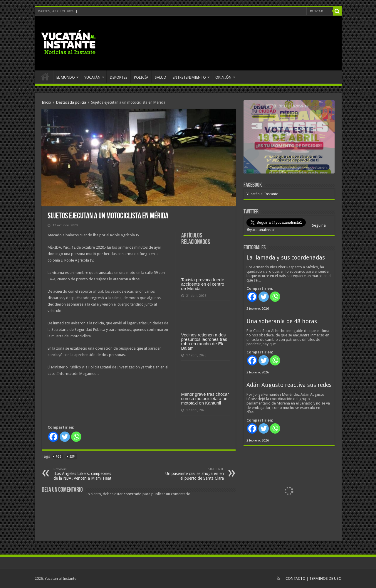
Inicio (46, 102)
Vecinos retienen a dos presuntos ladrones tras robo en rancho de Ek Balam (204, 341)
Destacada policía (71, 102)
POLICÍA (141, 77)
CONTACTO (296, 578)
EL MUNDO (66, 77)
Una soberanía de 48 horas (282, 321)
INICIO (45, 77)
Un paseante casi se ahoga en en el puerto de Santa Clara (194, 474)
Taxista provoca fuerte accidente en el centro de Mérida (203, 284)
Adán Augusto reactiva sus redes (289, 385)
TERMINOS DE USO (325, 578)
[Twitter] (65, 437)
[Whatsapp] (76, 437)
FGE (59, 457)
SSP (72, 457)
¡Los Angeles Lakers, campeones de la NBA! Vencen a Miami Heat (84, 474)
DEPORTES (119, 77)
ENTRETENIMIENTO (189, 77)
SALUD (161, 77)
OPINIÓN (223, 77)
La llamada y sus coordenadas (286, 258)
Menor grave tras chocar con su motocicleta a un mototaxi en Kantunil (205, 399)
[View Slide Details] (289, 138)
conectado (133, 494)
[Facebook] (53, 437)
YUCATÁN (92, 77)
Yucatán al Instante (262, 194)
